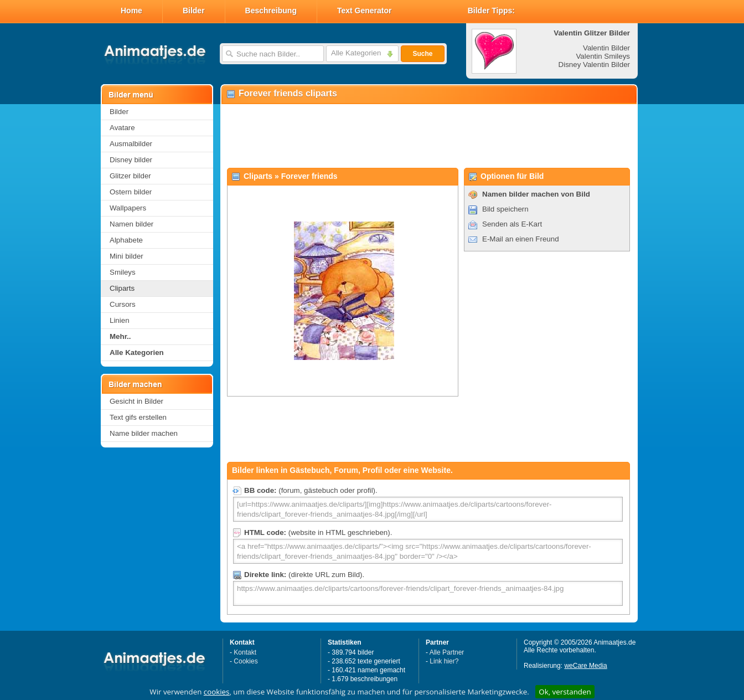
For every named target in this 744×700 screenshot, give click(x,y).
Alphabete (126, 240)
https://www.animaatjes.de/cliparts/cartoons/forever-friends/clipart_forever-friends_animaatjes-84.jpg (428, 593)
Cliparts (122, 288)
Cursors (123, 304)
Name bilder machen (144, 433)
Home (131, 11)
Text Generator (365, 11)
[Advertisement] (428, 136)
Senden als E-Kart (512, 224)
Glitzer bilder (130, 176)
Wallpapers (128, 208)
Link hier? (444, 661)
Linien (120, 320)
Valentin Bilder (606, 48)
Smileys (123, 272)
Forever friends (309, 176)
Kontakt (245, 652)
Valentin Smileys (603, 56)
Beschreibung (271, 11)
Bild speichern (505, 209)
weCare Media (585, 666)
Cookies (246, 661)
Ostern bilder (131, 192)
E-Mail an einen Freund (521, 239)
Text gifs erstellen (138, 417)
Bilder (194, 11)
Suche (422, 54)
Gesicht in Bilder (136, 401)
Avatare (122, 128)
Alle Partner (447, 652)
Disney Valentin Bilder (594, 65)
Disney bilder (131, 160)
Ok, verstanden (565, 692)
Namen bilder (131, 224)
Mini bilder (126, 256)
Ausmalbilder (131, 144)
